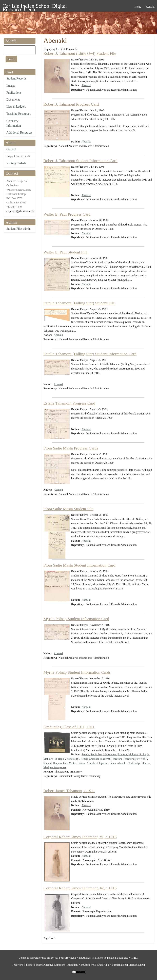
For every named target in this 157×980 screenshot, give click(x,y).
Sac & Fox (96, 754)
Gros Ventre (70, 763)
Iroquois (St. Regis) (77, 759)
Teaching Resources (18, 114)
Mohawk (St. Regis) (54, 759)
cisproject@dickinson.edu (20, 211)
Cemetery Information (14, 123)
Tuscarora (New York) (135, 759)
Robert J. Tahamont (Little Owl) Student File (80, 53)
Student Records (16, 78)
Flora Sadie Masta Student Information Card (79, 565)
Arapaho (91, 763)
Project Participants (18, 156)
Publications (14, 93)
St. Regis (144, 754)
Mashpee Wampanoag (55, 767)
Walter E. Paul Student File (65, 252)
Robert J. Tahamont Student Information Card (81, 161)
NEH (120, 958)
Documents (13, 100)
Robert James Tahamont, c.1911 (69, 791)
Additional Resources (19, 133)
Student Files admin (18, 229)
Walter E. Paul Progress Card (67, 214)
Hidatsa (81, 763)
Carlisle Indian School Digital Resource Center (35, 6)
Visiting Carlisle (16, 163)
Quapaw (57, 763)
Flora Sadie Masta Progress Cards (71, 448)
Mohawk (133, 754)
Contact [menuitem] (150, 7)
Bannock (122, 754)
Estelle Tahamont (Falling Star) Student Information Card (90, 354)
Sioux (113, 763)
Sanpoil (48, 763)
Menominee (110, 754)
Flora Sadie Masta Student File (68, 509)
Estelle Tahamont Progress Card (69, 403)
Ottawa (146, 763)
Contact (11, 149)
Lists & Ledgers (16, 107)
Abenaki (86, 85)
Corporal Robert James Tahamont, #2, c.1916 (80, 888)
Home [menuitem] (138, 7)
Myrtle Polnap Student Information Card (76, 619)
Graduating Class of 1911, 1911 (69, 727)
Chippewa (103, 763)
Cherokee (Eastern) (100, 759)
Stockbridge (134, 763)
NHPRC (133, 958)
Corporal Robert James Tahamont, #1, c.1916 (80, 837)
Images (11, 86)
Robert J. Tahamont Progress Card (71, 104)
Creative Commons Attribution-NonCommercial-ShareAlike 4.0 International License (91, 965)
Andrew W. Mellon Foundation (99, 958)
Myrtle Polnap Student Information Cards (77, 672)
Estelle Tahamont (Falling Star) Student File (79, 303)
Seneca (85, 754)
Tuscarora (116, 759)
